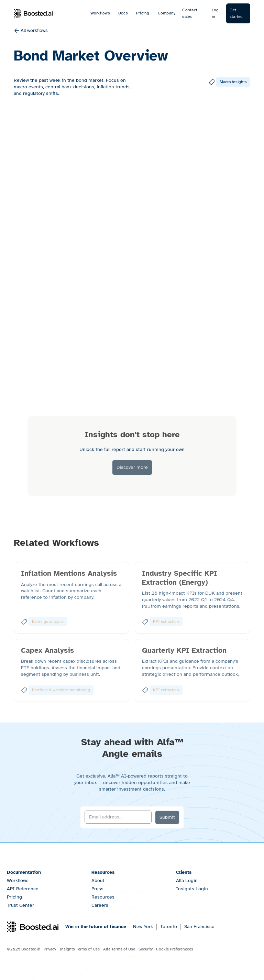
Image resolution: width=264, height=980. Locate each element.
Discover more (132, 467)
